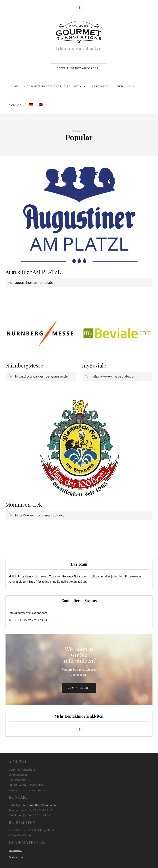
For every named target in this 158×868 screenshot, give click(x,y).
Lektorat (100, 86)
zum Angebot (79, 688)
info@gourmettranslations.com (28, 613)
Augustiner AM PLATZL (33, 272)
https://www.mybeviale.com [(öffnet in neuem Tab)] (114, 376)
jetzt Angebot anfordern (79, 68)
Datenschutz (16, 857)
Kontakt (16, 105)
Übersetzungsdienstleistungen (53, 86)
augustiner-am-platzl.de (34, 282)
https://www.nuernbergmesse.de (41, 376)
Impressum (15, 850)
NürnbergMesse (24, 365)
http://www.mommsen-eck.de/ (40, 515)
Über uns (123, 86)
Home (13, 86)
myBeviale (94, 365)
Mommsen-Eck (24, 504)
